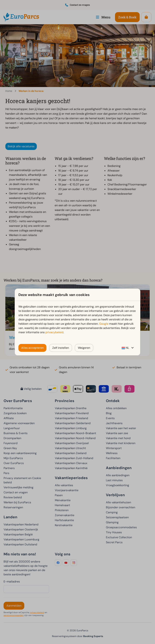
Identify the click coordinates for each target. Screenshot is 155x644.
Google (104, 324)
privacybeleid (54, 332)
